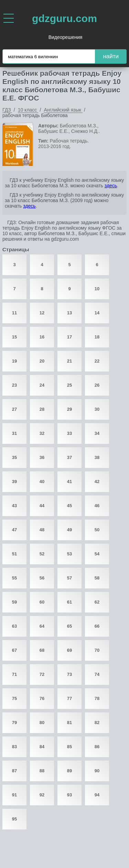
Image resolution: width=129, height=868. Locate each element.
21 (69, 361)
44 (42, 506)
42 (97, 482)
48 (42, 530)
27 (14, 409)
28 (42, 409)
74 (97, 674)
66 (97, 626)
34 (97, 433)
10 (97, 289)
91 (14, 795)
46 (97, 506)
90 (97, 771)
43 (14, 506)
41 (69, 482)
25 (69, 385)
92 (42, 795)
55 (14, 578)
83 (14, 747)
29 (69, 409)
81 (69, 723)
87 (14, 771)
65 (69, 626)
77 (69, 698)
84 (42, 747)
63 (14, 626)
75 (14, 698)
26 (97, 385)
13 (69, 313)
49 (69, 530)
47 (14, 530)
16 (42, 337)
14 (97, 313)
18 (97, 337)
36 (42, 457)
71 (14, 674)
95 (14, 819)
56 (42, 578)
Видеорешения (66, 37)
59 (14, 602)
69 (69, 650)
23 (14, 385)
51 (14, 554)
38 (97, 457)
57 (69, 578)
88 (42, 771)
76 (42, 698)
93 (69, 795)
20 (42, 361)
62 (97, 602)
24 (42, 385)
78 (97, 698)
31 (14, 433)
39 (14, 482)
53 (69, 554)
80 (42, 723)
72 (42, 674)
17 (69, 337)
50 (97, 530)
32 (42, 433)
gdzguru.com (64, 18)
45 (69, 506)
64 (42, 626)
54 (97, 554)
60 (42, 602)
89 (69, 771)
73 (69, 674)
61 (69, 602)
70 (97, 650)
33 (69, 433)
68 (42, 650)
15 (14, 337)
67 (14, 650)
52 (42, 554)
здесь (111, 186)
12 (42, 313)
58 (97, 578)
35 (14, 457)
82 (97, 723)
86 (97, 747)
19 (14, 361)
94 (97, 795)
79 (14, 723)
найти (111, 56)
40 (42, 482)
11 (14, 313)
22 (97, 361)
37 (69, 457)
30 (97, 409)
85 (69, 747)
